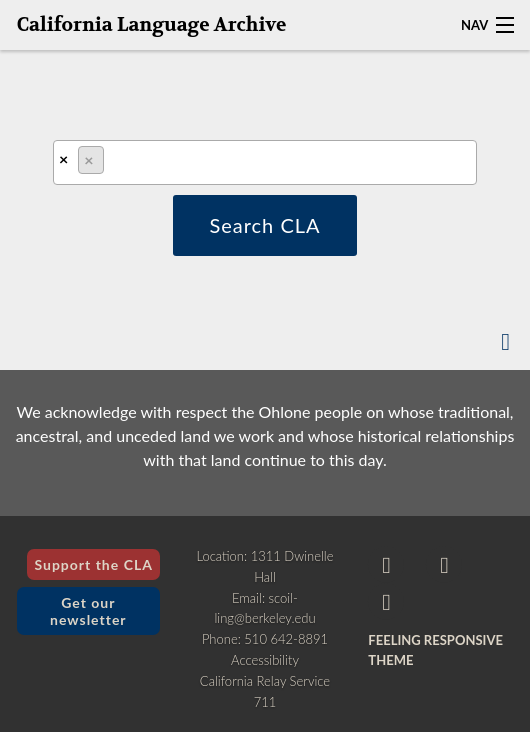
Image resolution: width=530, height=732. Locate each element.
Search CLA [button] (264, 225)
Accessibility (265, 660)
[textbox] (115, 164)
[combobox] (265, 162)
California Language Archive (152, 25)
